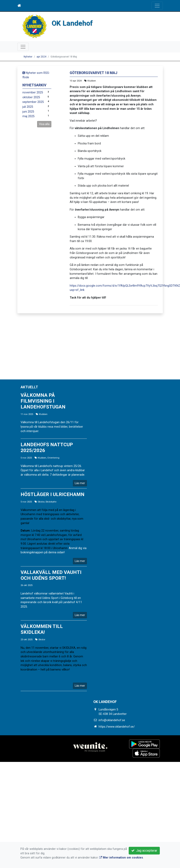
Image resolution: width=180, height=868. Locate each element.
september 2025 (33, 102)
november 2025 (33, 92)
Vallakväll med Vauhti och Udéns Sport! (51, 575)
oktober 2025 (31, 97)
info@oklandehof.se (112, 720)
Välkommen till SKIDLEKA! (42, 629)
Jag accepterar (144, 851)
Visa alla (44, 124)
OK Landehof (73, 23)
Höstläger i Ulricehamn (53, 494)
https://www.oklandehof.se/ (117, 727)
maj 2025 (28, 116)
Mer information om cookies (121, 858)
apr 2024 (41, 57)
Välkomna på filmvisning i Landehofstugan (43, 401)
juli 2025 (28, 107)
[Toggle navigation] (157, 6)
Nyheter (28, 57)
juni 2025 (28, 112)
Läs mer (80, 483)
